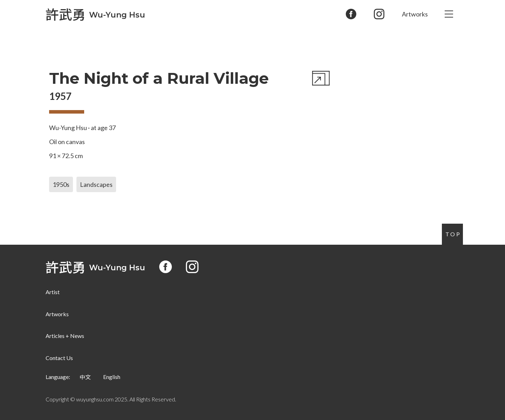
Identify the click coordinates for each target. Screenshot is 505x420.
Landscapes (96, 184)
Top (453, 234)
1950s (61, 184)
